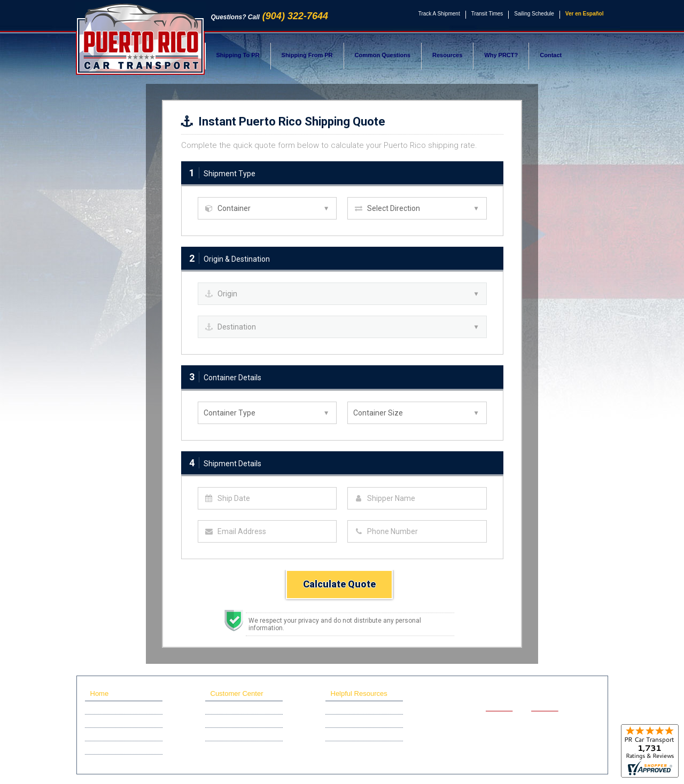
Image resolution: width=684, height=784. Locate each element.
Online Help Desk (234, 721)
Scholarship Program (118, 748)
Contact (551, 55)
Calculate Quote (339, 584)
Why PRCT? (501, 55)
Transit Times (487, 14)
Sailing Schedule (534, 14)
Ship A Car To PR (113, 708)
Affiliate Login (228, 734)
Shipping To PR (238, 55)
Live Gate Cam (230, 748)
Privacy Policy (522, 765)
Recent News (108, 761)
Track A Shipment (439, 14)
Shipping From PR (307, 55)
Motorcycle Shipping (117, 734)
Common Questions (383, 55)
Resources (447, 55)
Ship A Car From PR (117, 721)
